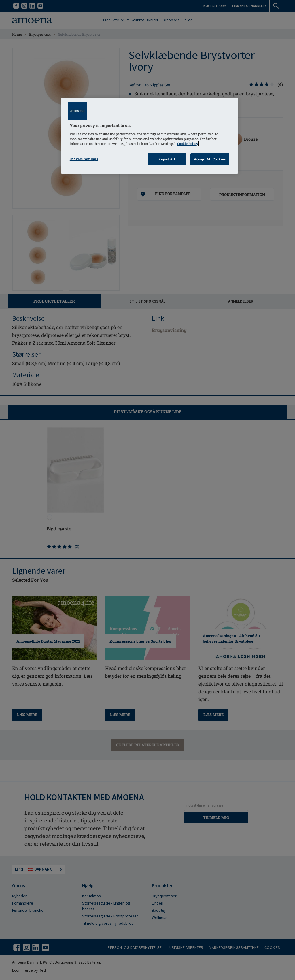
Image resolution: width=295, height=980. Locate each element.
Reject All (167, 159)
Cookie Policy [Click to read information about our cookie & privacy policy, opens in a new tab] (188, 144)
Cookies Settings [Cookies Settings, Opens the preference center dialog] (84, 159)
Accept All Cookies (210, 159)
